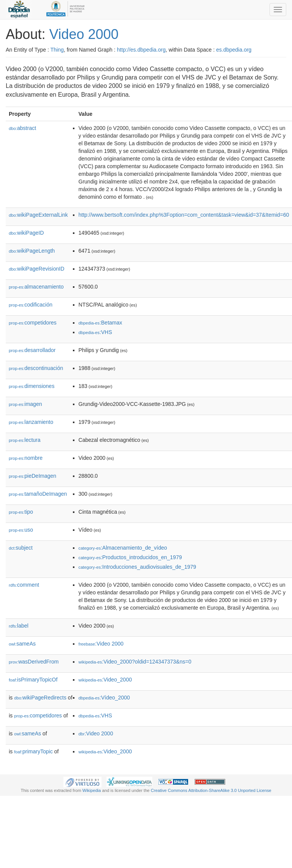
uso (21, 530)
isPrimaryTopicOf (33, 680)
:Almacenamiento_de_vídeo (123, 548)
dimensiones (32, 386)
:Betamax (101, 323)
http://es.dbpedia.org (141, 50)
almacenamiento (36, 287)
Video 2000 (84, 34)
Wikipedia (92, 790)
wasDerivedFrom (34, 662)
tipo (21, 512)
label (19, 626)
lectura (25, 440)
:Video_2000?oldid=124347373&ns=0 (135, 662)
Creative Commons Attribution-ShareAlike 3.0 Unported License (211, 790)
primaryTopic (33, 751)
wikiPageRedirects (40, 698)
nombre (26, 458)
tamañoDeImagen (38, 494)
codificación (31, 305)
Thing (57, 50)
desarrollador (32, 350)
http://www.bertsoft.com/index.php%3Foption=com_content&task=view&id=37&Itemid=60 (184, 215)
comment (24, 585)
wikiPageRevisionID (37, 269)
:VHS (95, 332)
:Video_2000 (105, 680)
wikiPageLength (32, 251)
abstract (23, 128)
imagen (25, 404)
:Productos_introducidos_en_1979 (130, 557)
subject (21, 548)
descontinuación (36, 368)
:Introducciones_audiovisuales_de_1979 (137, 567)
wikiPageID (26, 233)
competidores (33, 323)
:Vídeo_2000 (104, 698)
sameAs (22, 644)
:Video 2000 (101, 644)
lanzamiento (31, 422)
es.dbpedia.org (234, 50)
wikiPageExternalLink (38, 215)
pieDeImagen (32, 476)
